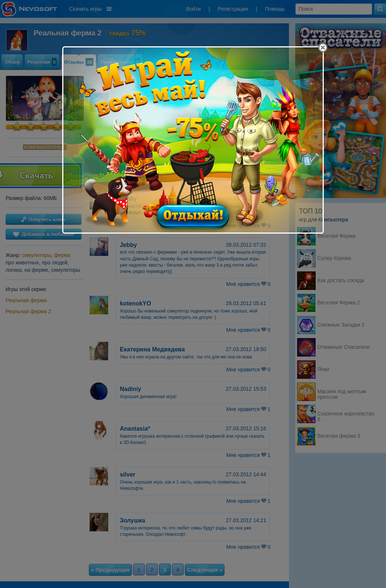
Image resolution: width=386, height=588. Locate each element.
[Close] (323, 48)
